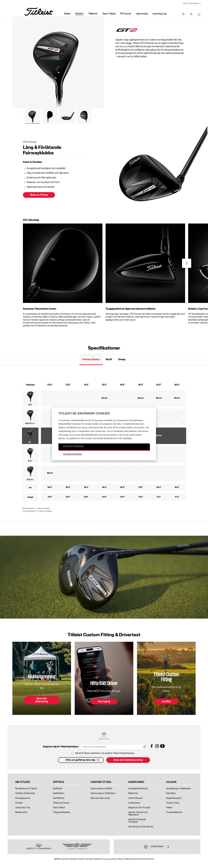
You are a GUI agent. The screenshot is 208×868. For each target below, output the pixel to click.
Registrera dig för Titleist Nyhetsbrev (61, 747)
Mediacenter (21, 812)
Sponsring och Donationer (141, 827)
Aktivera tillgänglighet (191, 3)
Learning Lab (160, 14)
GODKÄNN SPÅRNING (73, 447)
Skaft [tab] (109, 360)
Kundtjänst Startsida (138, 789)
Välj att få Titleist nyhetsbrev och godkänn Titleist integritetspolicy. (105, 753)
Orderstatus (134, 803)
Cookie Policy (173, 803)
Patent (169, 808)
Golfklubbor (59, 793)
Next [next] (95, 115)
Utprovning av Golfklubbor (103, 793)
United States (157, 847)
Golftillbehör (59, 798)
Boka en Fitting (39, 195)
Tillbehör (93, 14)
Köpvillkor (171, 793)
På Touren (126, 14)
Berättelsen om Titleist (26, 789)
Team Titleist (109, 14)
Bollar (67, 14)
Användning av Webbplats (178, 789)
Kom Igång (104, 702)
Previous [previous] (22, 115)
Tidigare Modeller (62, 812)
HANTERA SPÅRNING (72, 454)
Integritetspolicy (174, 798)
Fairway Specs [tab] (91, 360)
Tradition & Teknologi (25, 793)
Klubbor (79, 14)
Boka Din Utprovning (42, 700)
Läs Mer (166, 702)
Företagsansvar (23, 798)
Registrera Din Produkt (139, 808)
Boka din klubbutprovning (128, 760)
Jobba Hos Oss (23, 808)
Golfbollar (58, 789)
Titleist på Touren (61, 803)
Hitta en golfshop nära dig (83, 760)
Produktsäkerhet (174, 812)
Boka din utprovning (100, 798)
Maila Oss (133, 793)
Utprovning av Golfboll (101, 789)
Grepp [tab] (122, 360)
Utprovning (142, 14)
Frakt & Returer (136, 798)
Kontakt (19, 803)
